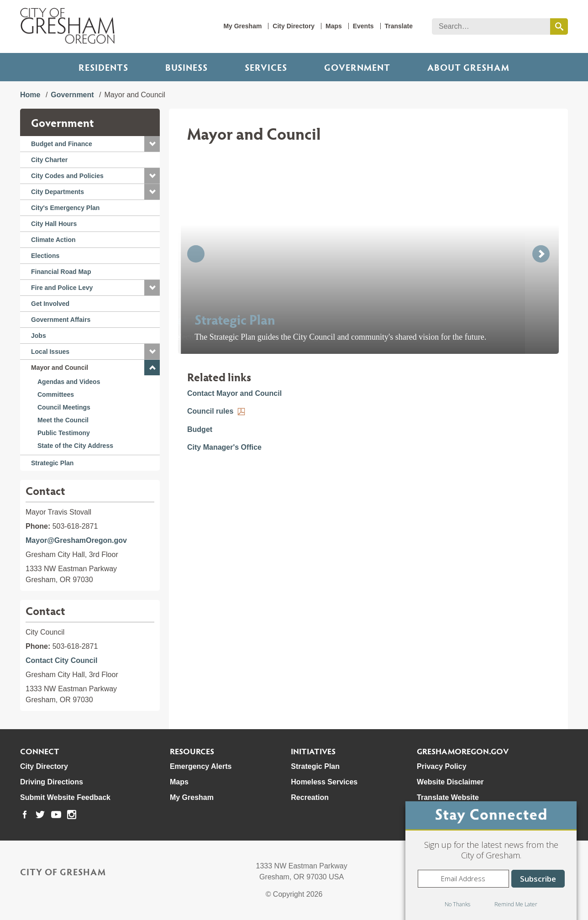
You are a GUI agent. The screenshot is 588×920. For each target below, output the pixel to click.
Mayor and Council (60, 368)
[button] (152, 144)
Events (363, 26)
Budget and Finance (62, 144)
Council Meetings (64, 407)
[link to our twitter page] (40, 815)
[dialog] (491, 861)
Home (30, 95)
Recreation (310, 797)
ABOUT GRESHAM (468, 67)
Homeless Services (324, 782)
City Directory (294, 26)
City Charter (49, 160)
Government (357, 67)
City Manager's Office (224, 447)
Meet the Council (63, 420)
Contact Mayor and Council (234, 393)
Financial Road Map (61, 272)
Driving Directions (52, 782)
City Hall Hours (54, 224)
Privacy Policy (442, 766)
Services (266, 67)
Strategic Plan (52, 463)
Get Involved (50, 304)
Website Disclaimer (450, 782)
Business (186, 67)
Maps (334, 26)
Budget (200, 429)
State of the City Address (75, 446)
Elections (45, 256)
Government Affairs (61, 320)
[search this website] (559, 26)
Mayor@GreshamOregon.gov (76, 540)
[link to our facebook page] (25, 815)
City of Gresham (63, 872)
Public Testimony (64, 433)
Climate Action (53, 240)
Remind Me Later (516, 904)
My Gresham (242, 26)
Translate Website (448, 797)
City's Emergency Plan (65, 208)
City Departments (58, 192)
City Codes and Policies (67, 176)
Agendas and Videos (69, 382)
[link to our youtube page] (56, 815)
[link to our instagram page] (72, 815)
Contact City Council (61, 660)
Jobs (39, 336)
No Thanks (457, 904)
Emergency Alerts (201, 766)
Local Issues (50, 352)
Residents (103, 67)
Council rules (210, 411)
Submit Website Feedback (65, 797)
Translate (399, 26)
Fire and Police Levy (62, 288)
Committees (56, 394)
